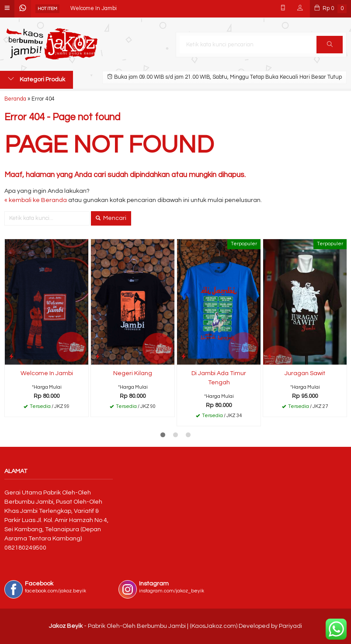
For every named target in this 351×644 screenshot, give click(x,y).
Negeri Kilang (133, 373)
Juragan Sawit (305, 373)
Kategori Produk (36, 79)
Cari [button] (330, 47)
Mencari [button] (111, 218)
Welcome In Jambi (94, 9)
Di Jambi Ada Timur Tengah (219, 378)
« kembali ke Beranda (36, 200)
